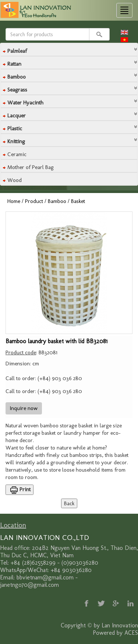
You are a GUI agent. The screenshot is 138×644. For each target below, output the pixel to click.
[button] (69, 49)
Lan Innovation (120, 625)
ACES (131, 633)
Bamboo (57, 201)
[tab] (69, 50)
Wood (15, 180)
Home (14, 201)
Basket (78, 201)
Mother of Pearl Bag (31, 167)
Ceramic (17, 154)
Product (34, 201)
